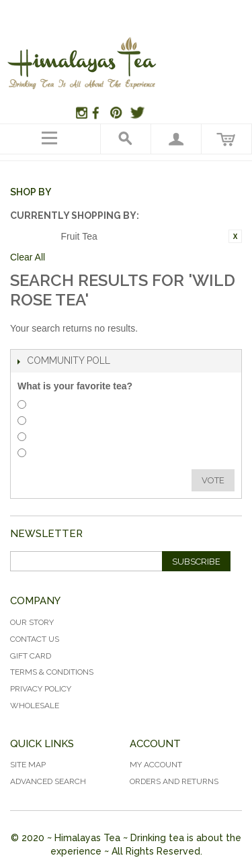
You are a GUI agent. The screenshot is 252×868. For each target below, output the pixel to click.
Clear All (28, 257)
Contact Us (35, 639)
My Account (156, 765)
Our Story (32, 622)
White (46, 439)
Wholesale (35, 706)
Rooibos (51, 423)
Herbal (47, 406)
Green (47, 455)
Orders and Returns (174, 781)
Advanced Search (48, 781)
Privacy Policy (41, 689)
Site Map (28, 765)
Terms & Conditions (52, 672)
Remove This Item (235, 236)
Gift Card (31, 656)
